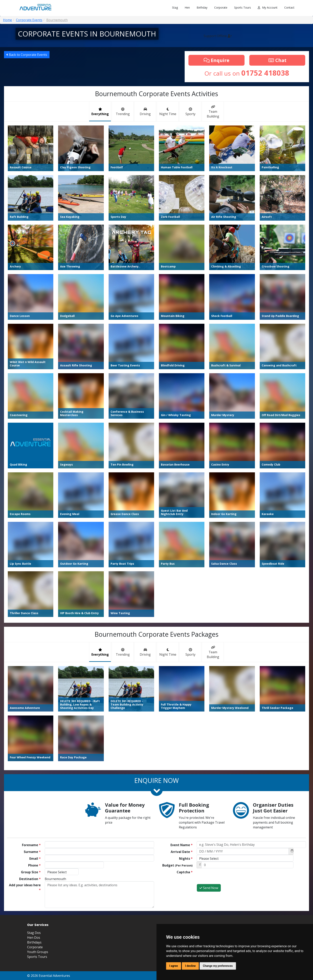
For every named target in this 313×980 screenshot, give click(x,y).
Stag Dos (34, 933)
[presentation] (227, 876)
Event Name (182, 845)
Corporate (221, 7)
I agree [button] (174, 966)
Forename (31, 845)
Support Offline (218, 36)
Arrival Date (182, 852)
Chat (277, 60)
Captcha (185, 872)
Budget (177, 865)
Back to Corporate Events (27, 55)
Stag (175, 7)
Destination (30, 879)
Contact (289, 7)
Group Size (31, 872)
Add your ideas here (25, 887)
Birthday (202, 7)
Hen (187, 7)
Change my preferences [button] (218, 966)
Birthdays (34, 942)
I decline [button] (190, 966)
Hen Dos (34, 938)
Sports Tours (243, 7)
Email (35, 859)
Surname (32, 852)
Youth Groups (38, 952)
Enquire (216, 60)
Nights (186, 859)
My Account (268, 7)
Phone (34, 865)
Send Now (209, 888)
